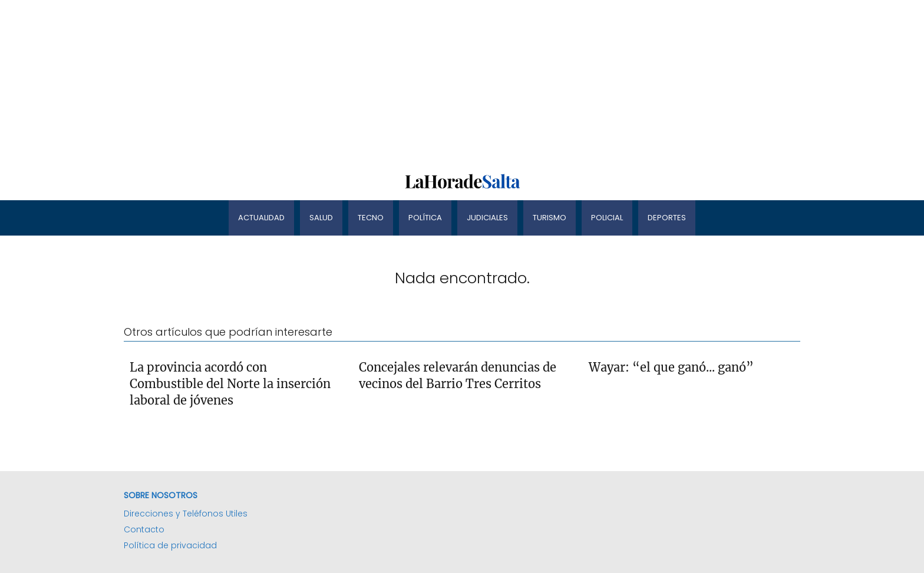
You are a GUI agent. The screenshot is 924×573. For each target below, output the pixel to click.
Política (425, 218)
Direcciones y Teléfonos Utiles (186, 514)
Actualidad (261, 218)
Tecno (371, 218)
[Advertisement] (354, 82)
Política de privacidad (170, 545)
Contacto (144, 529)
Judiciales (487, 218)
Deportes (667, 218)
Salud (321, 218)
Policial (607, 218)
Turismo (550, 218)
